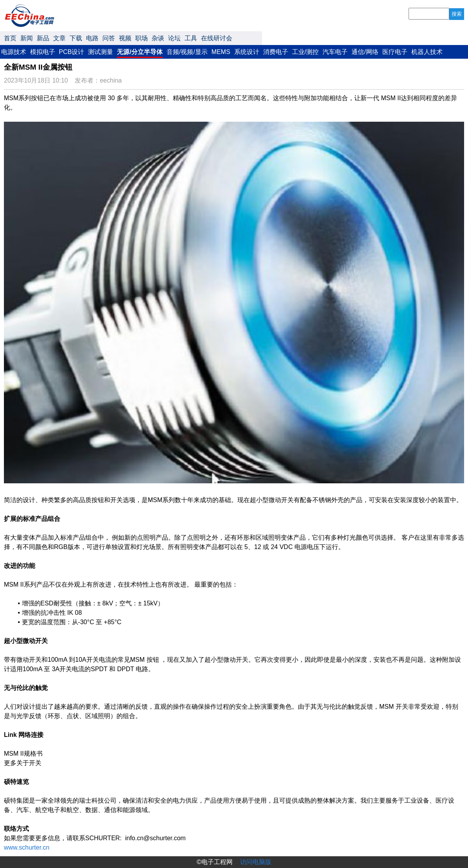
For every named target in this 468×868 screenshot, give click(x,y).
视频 (125, 38)
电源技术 (14, 52)
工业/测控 (305, 52)
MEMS (221, 52)
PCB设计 (72, 52)
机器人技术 (427, 52)
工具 (191, 38)
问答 (109, 38)
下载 (76, 38)
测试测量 (100, 52)
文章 (59, 38)
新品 (43, 38)
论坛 (174, 38)
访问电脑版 (256, 862)
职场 (142, 38)
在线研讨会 (217, 38)
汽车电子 (335, 52)
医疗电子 (395, 52)
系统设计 (247, 52)
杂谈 (158, 38)
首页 (10, 38)
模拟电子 (43, 52)
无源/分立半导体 (140, 52)
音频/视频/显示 (187, 52)
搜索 (457, 14)
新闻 (27, 38)
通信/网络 (365, 52)
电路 (92, 38)
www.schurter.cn (27, 847)
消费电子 (276, 52)
